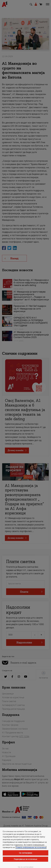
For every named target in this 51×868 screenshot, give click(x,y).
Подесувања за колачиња (26, 859)
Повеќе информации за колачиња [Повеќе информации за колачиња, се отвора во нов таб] (31, 847)
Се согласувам (26, 853)
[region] (26, 848)
